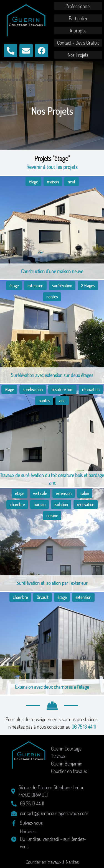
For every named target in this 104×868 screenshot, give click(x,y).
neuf (72, 182)
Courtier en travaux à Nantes (52, 862)
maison (53, 182)
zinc (62, 401)
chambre (17, 505)
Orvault (43, 597)
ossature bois (62, 390)
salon (85, 493)
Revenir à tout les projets (52, 167)
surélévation (62, 286)
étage (33, 182)
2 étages (88, 286)
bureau (40, 505)
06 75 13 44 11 (84, 727)
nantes (52, 297)
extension (35, 286)
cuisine (52, 516)
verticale (40, 493)
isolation (61, 505)
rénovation (91, 390)
